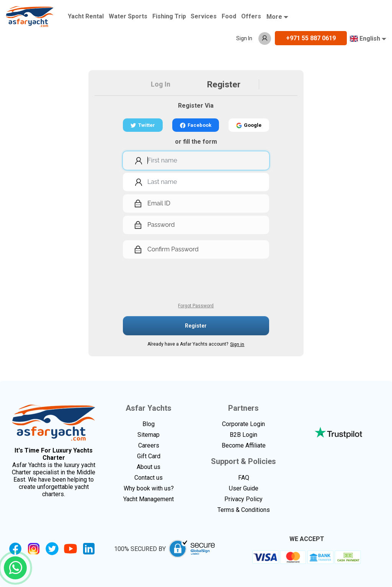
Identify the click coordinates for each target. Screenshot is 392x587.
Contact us (149, 478)
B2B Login (243, 435)
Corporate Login (243, 424)
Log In (161, 84)
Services (204, 16)
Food (229, 16)
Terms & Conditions (244, 510)
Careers (149, 445)
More (275, 17)
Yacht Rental (86, 16)
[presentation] (181, 280)
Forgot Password (196, 306)
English (366, 39)
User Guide (244, 488)
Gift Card (149, 456)
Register (224, 84)
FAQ (244, 478)
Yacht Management (149, 499)
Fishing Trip (169, 16)
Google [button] (249, 125)
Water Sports (128, 16)
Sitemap (149, 435)
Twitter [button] (143, 125)
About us (149, 467)
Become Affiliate (244, 445)
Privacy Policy (243, 499)
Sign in (237, 344)
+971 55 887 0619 (311, 38)
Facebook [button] (196, 125)
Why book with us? (149, 488)
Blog (149, 424)
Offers (251, 16)
